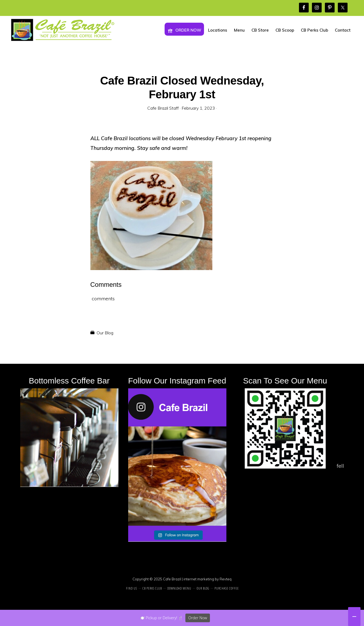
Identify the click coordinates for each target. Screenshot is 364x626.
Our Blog (105, 333)
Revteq (226, 579)
